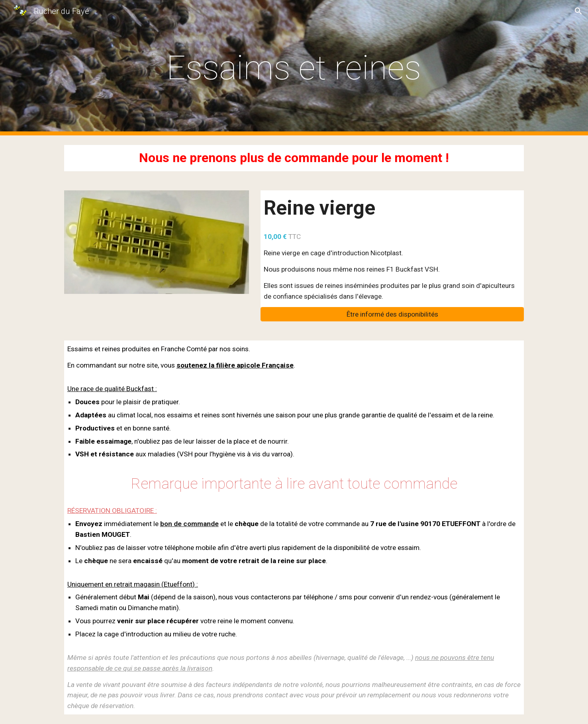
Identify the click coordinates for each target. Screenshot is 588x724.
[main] (294, 68)
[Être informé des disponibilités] (392, 314)
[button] (578, 11)
